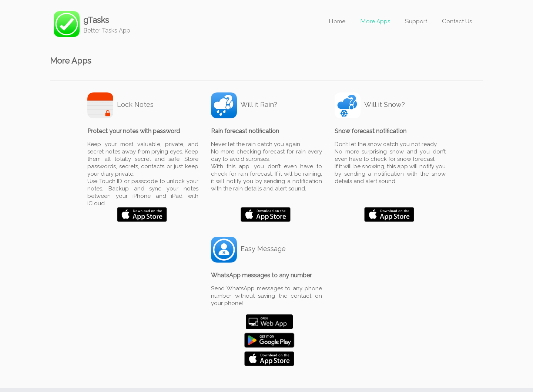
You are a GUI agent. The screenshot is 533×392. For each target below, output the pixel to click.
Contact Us (457, 21)
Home (337, 21)
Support (416, 21)
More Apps (375, 21)
